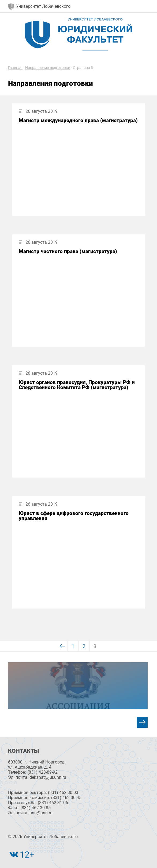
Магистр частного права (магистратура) (68, 251)
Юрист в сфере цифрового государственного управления (74, 516)
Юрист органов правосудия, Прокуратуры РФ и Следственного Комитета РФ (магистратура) (77, 385)
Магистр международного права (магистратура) (78, 120)
